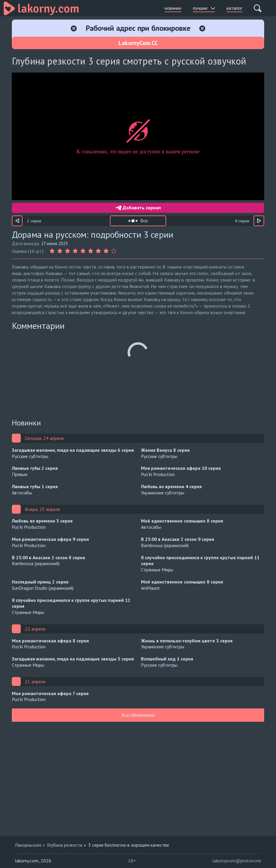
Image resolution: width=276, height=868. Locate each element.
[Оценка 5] (83, 251)
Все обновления (138, 715)
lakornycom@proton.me (237, 861)
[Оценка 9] (114, 251)
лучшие (204, 8)
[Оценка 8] (106, 251)
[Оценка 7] (98, 251)
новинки (173, 8)
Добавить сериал (138, 208)
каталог (234, 8)
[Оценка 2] (60, 251)
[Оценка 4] (75, 251)
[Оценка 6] (91, 251)
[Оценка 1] (53, 251)
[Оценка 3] (68, 251)
